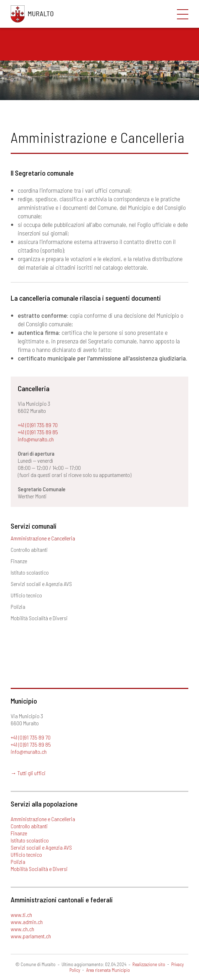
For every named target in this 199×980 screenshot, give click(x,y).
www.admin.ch (27, 922)
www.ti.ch (21, 915)
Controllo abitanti (29, 549)
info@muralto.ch (36, 439)
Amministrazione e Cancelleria (43, 538)
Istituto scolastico (30, 572)
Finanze (19, 561)
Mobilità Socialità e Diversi (39, 618)
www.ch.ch (22, 929)
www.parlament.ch (31, 936)
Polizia (18, 606)
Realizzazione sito (149, 964)
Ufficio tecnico (26, 595)
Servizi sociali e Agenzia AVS (41, 584)
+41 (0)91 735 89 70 (38, 425)
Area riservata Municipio (108, 970)
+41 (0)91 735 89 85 (38, 432)
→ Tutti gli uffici (28, 773)
